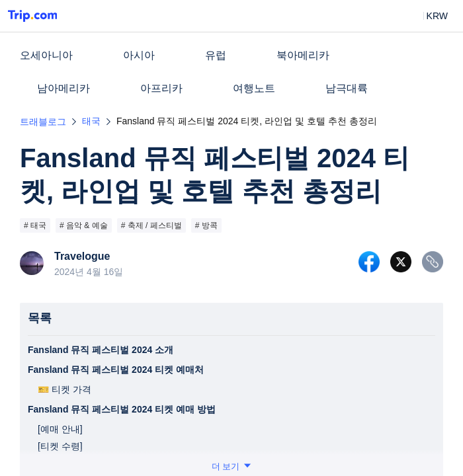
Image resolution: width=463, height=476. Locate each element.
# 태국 (35, 225)
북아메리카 (303, 55)
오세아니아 (46, 55)
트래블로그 (43, 122)
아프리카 (161, 88)
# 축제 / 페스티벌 (151, 225)
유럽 (216, 55)
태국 (91, 121)
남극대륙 (347, 88)
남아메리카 (63, 88)
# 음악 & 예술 (84, 225)
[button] (428, 16)
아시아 (139, 55)
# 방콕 (206, 225)
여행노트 (254, 88)
